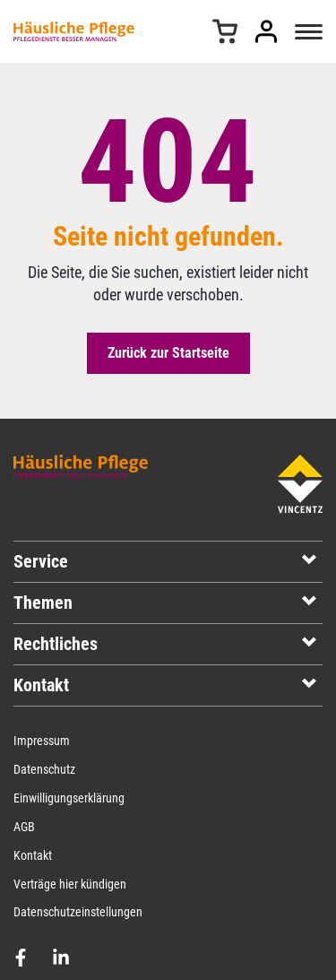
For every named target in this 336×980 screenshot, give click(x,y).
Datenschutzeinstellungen (78, 912)
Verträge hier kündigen (70, 884)
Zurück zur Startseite (168, 353)
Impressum (42, 741)
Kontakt (33, 855)
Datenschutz (44, 769)
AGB (24, 827)
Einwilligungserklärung (69, 798)
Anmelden (266, 31)
